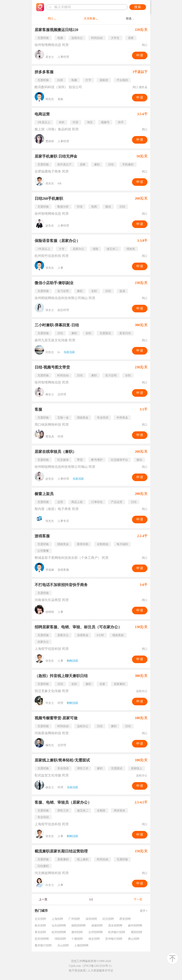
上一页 (43, 899)
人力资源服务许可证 (100, 971)
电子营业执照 (77, 971)
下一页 (138, 899)
